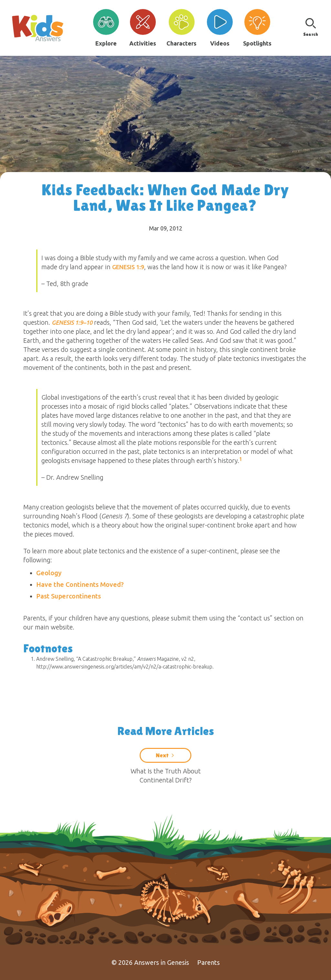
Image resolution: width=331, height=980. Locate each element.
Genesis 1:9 (128, 267)
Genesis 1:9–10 (72, 322)
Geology (49, 573)
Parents (208, 962)
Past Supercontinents (69, 596)
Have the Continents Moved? (80, 584)
